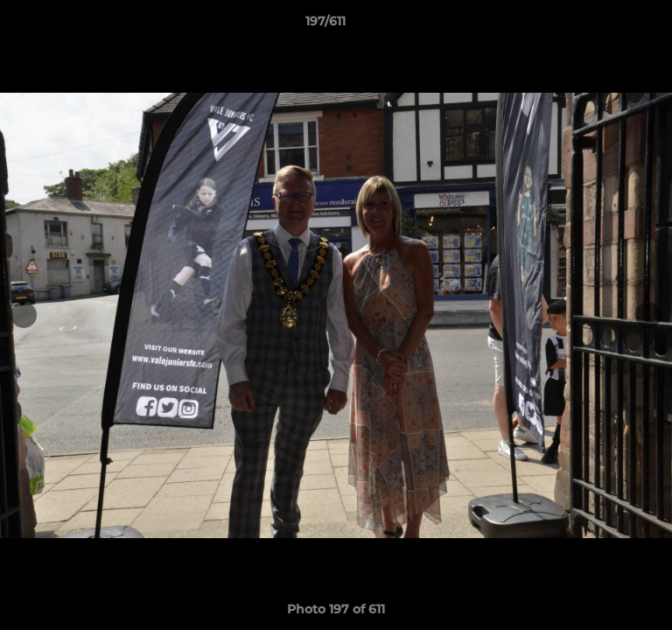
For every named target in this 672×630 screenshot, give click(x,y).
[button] (609, 25)
